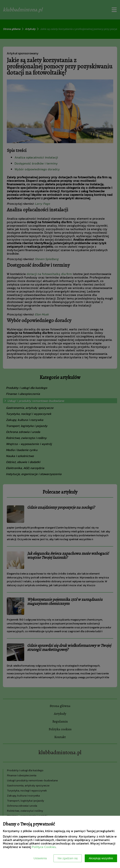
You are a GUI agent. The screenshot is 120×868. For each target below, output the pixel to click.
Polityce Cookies (44, 847)
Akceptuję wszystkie (101, 858)
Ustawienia (40, 858)
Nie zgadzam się (68, 858)
